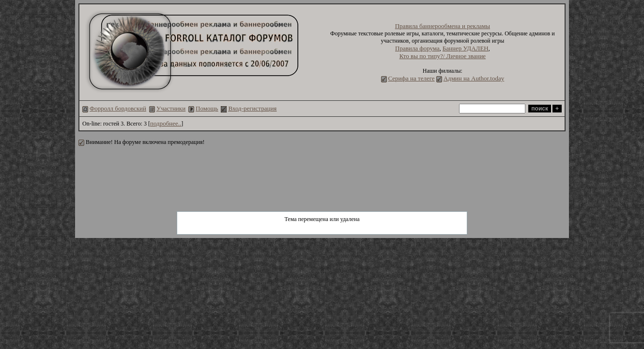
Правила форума (417, 48)
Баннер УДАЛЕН (466, 48)
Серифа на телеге (412, 78)
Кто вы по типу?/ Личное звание (443, 56)
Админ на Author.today (474, 78)
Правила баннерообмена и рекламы (443, 26)
